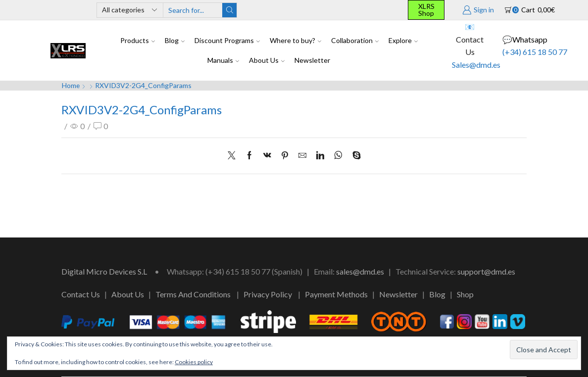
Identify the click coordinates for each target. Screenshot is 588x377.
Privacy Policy (268, 294)
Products (138, 40)
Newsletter (312, 60)
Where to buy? (295, 40)
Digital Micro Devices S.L (104, 271)
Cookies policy (194, 362)
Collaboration (355, 40)
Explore (403, 40)
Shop (465, 294)
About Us (267, 60)
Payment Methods (336, 294)
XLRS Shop (426, 10)
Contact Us (81, 294)
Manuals (223, 60)
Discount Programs (227, 40)
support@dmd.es (486, 271)
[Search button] (229, 10)
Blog (175, 40)
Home (71, 85)
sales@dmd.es (360, 271)
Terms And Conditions (193, 294)
